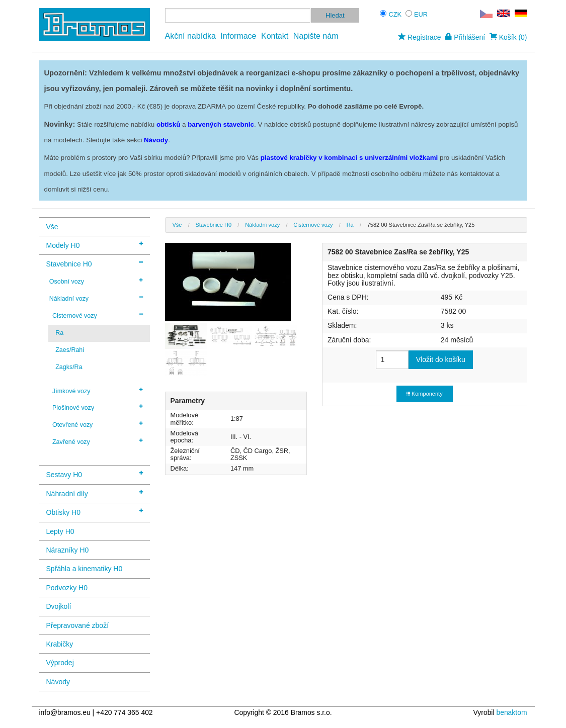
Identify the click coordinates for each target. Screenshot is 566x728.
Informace (238, 36)
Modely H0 (95, 245)
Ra (59, 333)
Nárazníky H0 (68, 550)
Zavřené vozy (98, 441)
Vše (52, 227)
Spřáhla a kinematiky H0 (85, 569)
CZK (395, 14)
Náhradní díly (95, 493)
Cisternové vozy (98, 315)
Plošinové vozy (98, 407)
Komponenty (425, 394)
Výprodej (60, 663)
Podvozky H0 (67, 588)
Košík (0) (508, 37)
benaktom (511, 712)
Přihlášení (465, 37)
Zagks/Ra (69, 367)
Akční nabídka (190, 36)
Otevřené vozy (98, 424)
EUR (421, 14)
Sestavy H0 (95, 474)
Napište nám (316, 36)
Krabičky (60, 644)
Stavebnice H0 (95, 263)
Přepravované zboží (78, 625)
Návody (58, 682)
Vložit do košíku (441, 359)
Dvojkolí (59, 606)
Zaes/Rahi (70, 350)
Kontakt (275, 36)
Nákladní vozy (96, 298)
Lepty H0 (60, 531)
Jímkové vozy (98, 391)
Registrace (419, 37)
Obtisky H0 (95, 512)
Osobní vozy (96, 281)
